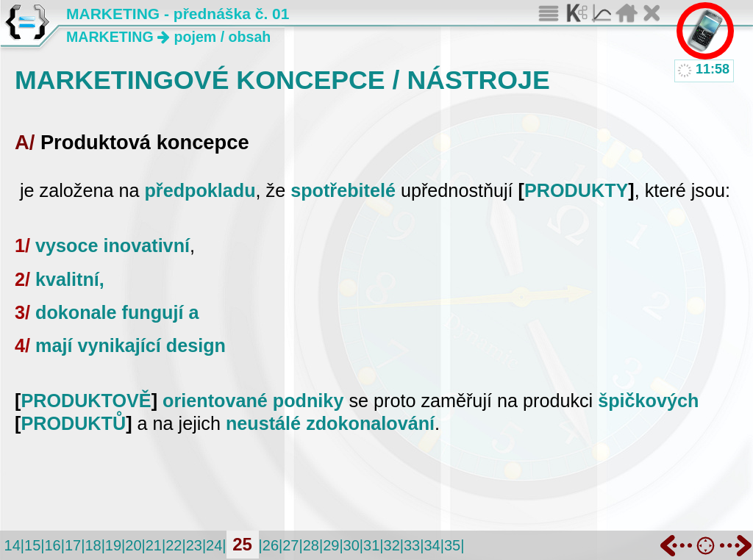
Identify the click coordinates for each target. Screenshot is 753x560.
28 (311, 545)
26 (271, 545)
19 (113, 545)
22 (174, 545)
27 (290, 545)
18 (93, 545)
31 (371, 545)
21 (154, 545)
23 (194, 545)
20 (133, 545)
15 (32, 545)
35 (452, 545)
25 (242, 544)
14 (13, 545)
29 (331, 545)
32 (392, 545)
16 (52, 545)
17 (73, 545)
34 (432, 545)
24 (214, 545)
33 (412, 545)
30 (351, 545)
